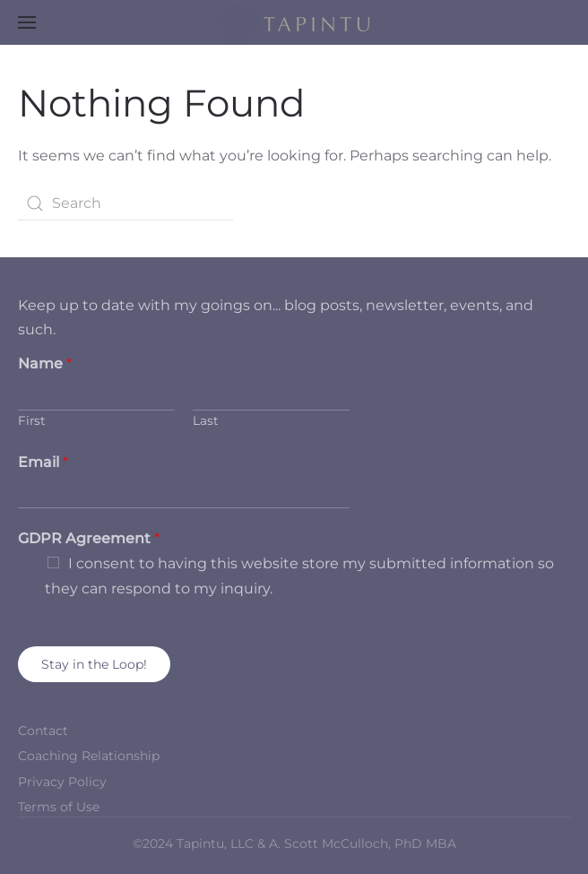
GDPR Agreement (89, 538)
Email (43, 462)
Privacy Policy (62, 782)
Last (206, 420)
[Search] (125, 203)
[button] (27, 22)
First (32, 420)
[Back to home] (294, 22)
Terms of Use (59, 807)
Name (45, 363)
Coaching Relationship (89, 756)
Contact (43, 731)
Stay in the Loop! (94, 664)
